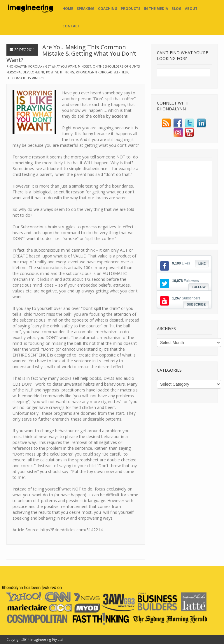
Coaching (108, 9)
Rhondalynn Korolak (24, 66)
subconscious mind (23, 78)
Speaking (86, 9)
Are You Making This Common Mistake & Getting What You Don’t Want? (71, 53)
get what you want (61, 66)
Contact (71, 26)
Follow (199, 287)
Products (131, 9)
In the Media (156, 9)
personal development (25, 72)
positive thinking (60, 72)
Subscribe (196, 304)
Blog (176, 9)
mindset (84, 66)
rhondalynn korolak (94, 72)
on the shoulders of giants (116, 66)
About (191, 9)
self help (121, 72)
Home (68, 9)
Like (202, 264)
